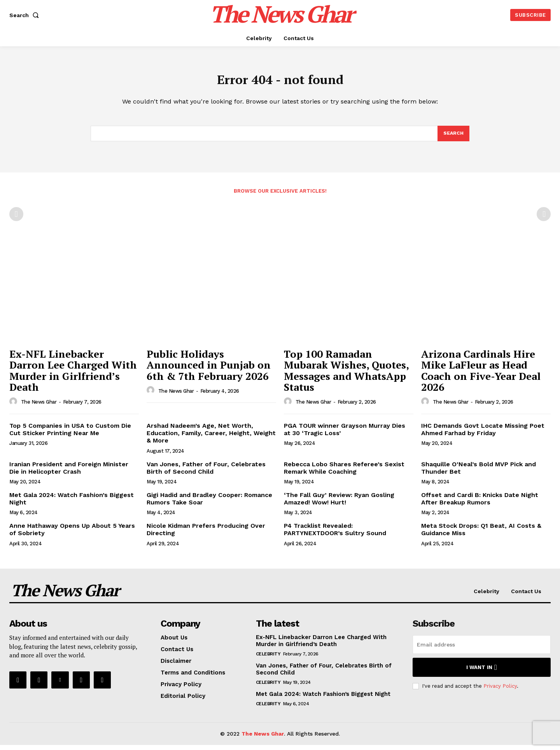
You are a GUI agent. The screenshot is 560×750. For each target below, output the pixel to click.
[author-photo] (14, 407)
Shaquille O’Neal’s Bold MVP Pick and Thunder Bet (479, 473)
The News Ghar (39, 407)
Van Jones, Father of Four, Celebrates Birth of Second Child (206, 473)
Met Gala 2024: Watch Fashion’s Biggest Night (323, 699)
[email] (482, 650)
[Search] (453, 138)
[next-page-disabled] (544, 219)
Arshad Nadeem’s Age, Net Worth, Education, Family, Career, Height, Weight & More (211, 438)
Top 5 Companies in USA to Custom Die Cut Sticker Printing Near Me (70, 434)
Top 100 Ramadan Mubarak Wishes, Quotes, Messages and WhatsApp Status (346, 376)
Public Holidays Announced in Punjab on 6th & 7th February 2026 (209, 370)
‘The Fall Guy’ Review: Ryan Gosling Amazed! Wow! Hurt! (339, 504)
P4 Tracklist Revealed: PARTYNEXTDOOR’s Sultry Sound (335, 534)
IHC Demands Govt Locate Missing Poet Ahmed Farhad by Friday (483, 434)
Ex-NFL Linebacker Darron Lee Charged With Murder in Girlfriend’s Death (73, 376)
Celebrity (268, 659)
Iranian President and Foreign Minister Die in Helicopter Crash (69, 473)
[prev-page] (16, 219)
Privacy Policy (500, 691)
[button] (26, 15)
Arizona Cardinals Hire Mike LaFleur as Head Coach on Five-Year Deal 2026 (481, 376)
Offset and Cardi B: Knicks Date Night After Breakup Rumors (480, 504)
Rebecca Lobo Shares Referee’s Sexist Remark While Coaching (344, 473)
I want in (482, 673)
